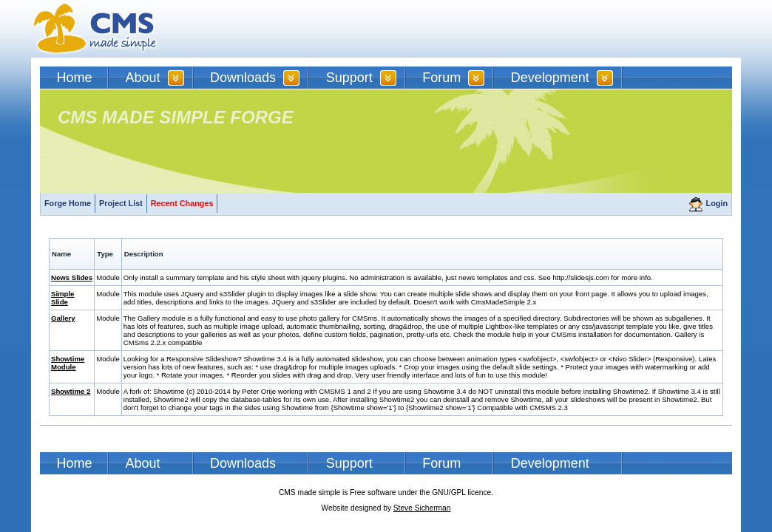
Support (349, 78)
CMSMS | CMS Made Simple (95, 29)
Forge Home (68, 203)
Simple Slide (62, 298)
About (143, 78)
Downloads (243, 78)
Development (550, 78)
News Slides (72, 277)
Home (75, 78)
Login (717, 203)
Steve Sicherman (422, 508)
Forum (441, 78)
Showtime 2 (71, 391)
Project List (121, 203)
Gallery (63, 318)
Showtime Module (68, 363)
